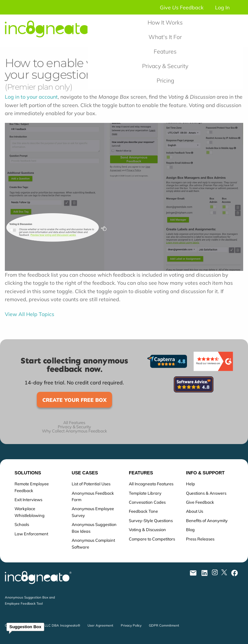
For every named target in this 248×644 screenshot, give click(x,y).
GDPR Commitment (164, 625)
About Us (195, 511)
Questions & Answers (206, 493)
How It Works (165, 22)
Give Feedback (182, 7)
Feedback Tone (143, 511)
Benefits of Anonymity (207, 520)
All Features (74, 423)
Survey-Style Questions (151, 520)
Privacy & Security (165, 66)
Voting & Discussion (147, 530)
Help (191, 484)
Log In (222, 7)
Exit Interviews (28, 500)
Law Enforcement (31, 534)
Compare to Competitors (152, 539)
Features (165, 51)
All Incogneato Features (151, 484)
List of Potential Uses (91, 484)
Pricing (165, 80)
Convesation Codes (147, 502)
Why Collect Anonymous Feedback (74, 431)
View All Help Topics (30, 314)
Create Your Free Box (74, 400)
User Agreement (100, 625)
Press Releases (200, 539)
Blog (190, 530)
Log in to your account (31, 97)
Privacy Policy (131, 625)
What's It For (165, 37)
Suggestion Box (25, 627)
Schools (22, 524)
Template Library (145, 493)
